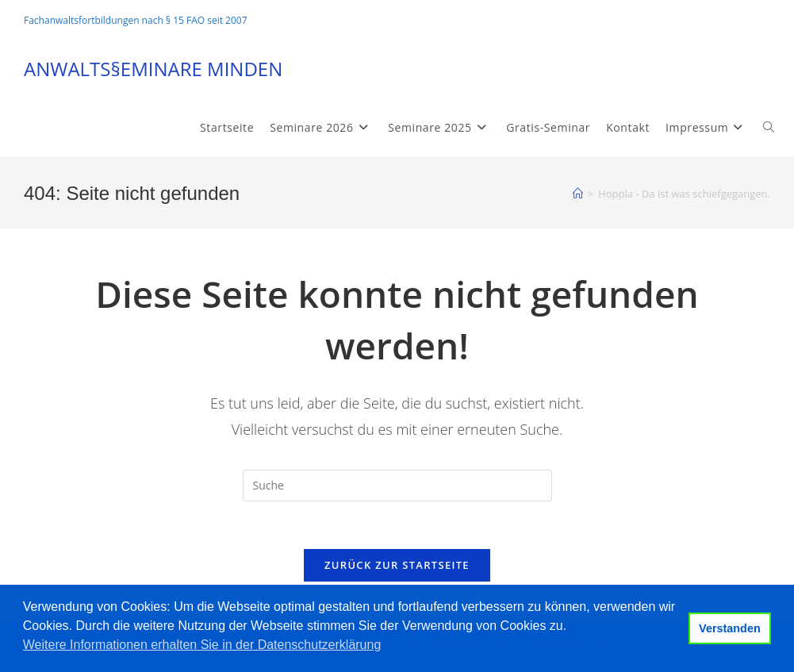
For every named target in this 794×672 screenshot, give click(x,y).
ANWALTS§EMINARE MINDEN (153, 69)
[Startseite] (578, 194)
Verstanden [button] (730, 628)
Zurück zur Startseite (397, 565)
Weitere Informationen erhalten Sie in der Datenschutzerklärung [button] (202, 645)
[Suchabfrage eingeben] (397, 486)
